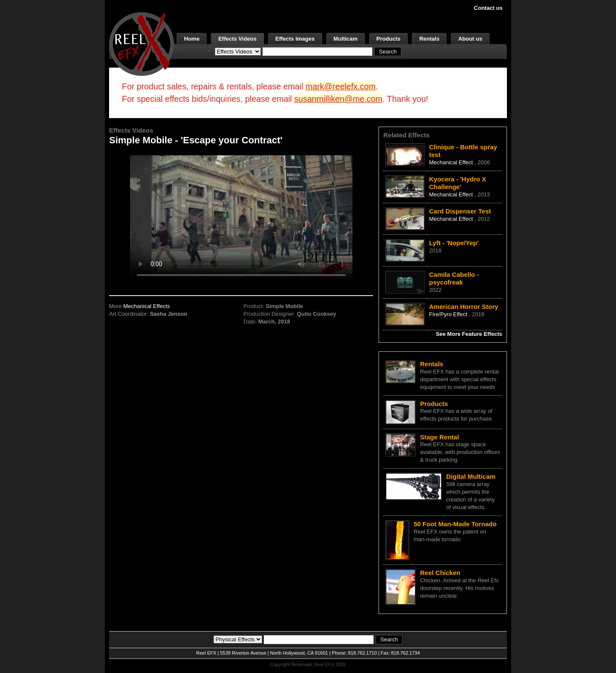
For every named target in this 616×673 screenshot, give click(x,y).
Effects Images (295, 39)
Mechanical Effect (452, 162)
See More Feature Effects (469, 334)
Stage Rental (440, 437)
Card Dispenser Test (460, 211)
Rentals (429, 39)
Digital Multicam (471, 476)
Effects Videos (237, 39)
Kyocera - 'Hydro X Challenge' (458, 183)
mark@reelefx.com (341, 86)
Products (388, 39)
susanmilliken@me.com (338, 99)
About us (470, 39)
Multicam (346, 39)
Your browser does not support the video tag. (241, 218)
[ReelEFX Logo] (142, 43)
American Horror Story (464, 307)
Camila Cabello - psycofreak (454, 278)
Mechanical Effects (147, 306)
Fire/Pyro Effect (449, 314)
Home (192, 39)
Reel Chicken (440, 573)
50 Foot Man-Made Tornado (455, 524)
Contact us (488, 8)
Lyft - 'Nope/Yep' (454, 243)
